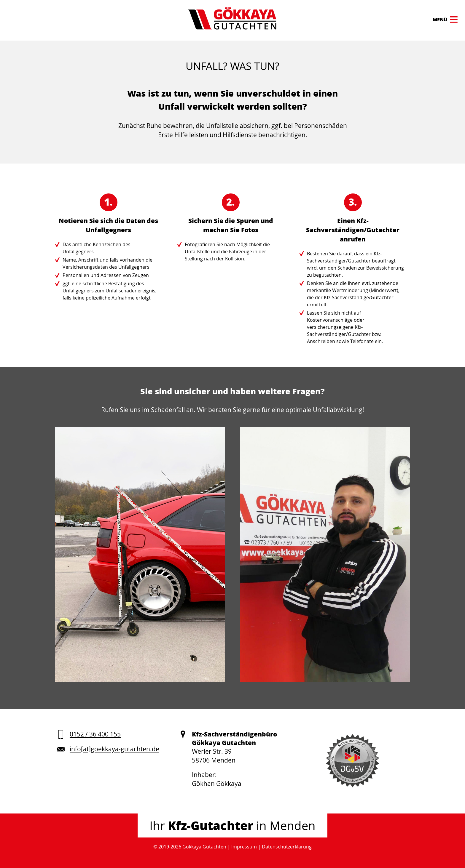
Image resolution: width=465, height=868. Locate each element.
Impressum (244, 847)
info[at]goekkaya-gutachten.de (114, 749)
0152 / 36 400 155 (95, 734)
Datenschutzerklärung (287, 847)
